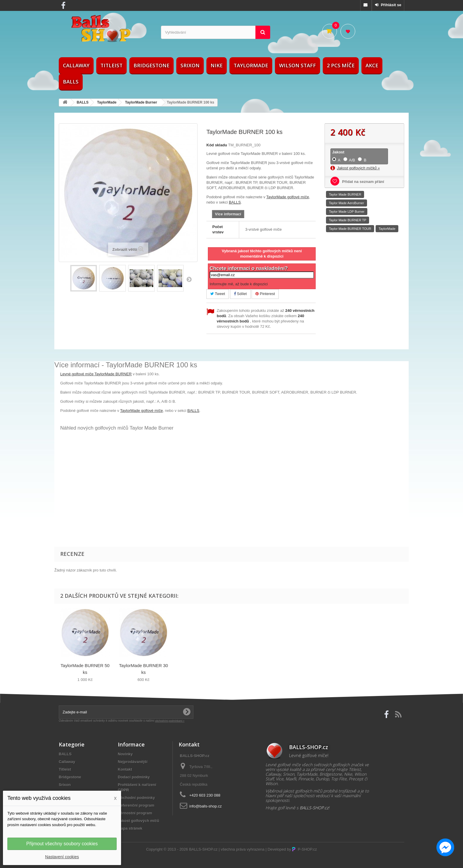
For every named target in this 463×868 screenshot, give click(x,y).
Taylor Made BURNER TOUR (350, 229)
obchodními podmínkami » (170, 721)
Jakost (339, 152)
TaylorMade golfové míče (288, 197)
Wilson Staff (297, 65)
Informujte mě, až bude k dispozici (239, 284)
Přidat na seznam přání (363, 182)
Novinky (125, 754)
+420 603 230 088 (205, 795)
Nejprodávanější (133, 762)
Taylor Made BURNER (345, 194)
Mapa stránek (130, 828)
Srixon (190, 65)
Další (189, 279)
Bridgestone (151, 65)
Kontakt (125, 769)
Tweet (218, 294)
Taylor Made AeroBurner (347, 203)
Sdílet (240, 294)
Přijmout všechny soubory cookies (62, 844)
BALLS (71, 82)
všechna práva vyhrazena (242, 849)
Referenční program (136, 805)
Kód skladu (217, 145)
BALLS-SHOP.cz (203, 849)
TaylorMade (251, 65)
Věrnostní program (135, 813)
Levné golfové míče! (309, 755)
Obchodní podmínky (136, 798)
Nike (217, 65)
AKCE (372, 65)
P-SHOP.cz (304, 849)
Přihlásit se (391, 5)
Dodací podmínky (134, 777)
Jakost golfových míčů (138, 821)
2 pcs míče (341, 65)
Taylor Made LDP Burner (347, 212)
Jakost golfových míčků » (358, 168)
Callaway (76, 65)
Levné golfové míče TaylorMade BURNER (96, 374)
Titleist (111, 65)
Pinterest (265, 294)
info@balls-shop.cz (206, 806)
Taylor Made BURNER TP (348, 220)
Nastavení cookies (62, 857)
